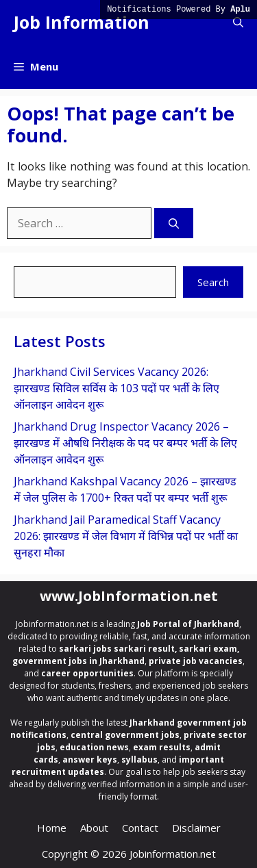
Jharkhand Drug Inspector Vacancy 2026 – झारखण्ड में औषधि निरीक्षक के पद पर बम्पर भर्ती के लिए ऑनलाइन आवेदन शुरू (125, 443)
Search (213, 282)
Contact (140, 828)
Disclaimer (196, 828)
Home (52, 828)
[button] (238, 22)
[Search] (174, 224)
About (94, 828)
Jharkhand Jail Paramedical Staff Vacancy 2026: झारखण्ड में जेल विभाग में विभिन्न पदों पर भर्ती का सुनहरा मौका (126, 536)
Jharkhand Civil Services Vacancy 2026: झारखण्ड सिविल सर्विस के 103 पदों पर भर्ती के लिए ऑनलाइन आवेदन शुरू (117, 388)
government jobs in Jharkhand (78, 661)
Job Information (82, 22)
